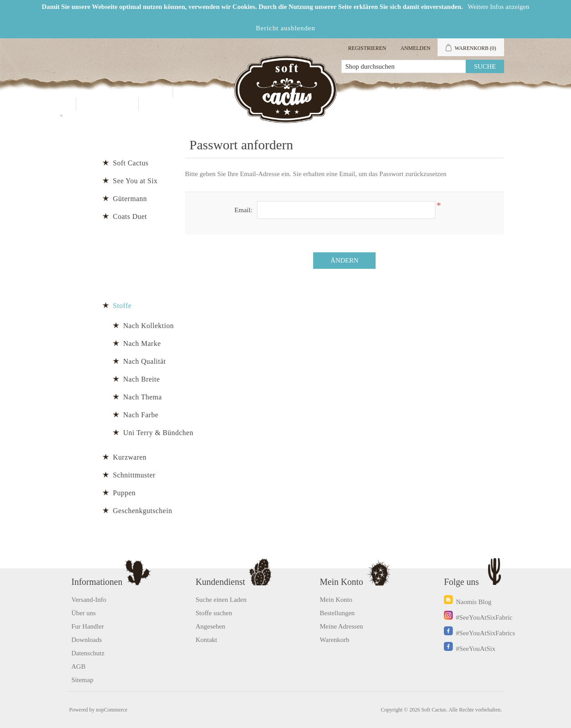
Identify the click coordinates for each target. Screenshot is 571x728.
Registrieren (367, 48)
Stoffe (122, 306)
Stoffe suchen (214, 613)
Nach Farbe (141, 415)
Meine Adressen (341, 626)
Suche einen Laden (221, 600)
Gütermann (130, 199)
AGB (79, 666)
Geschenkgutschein (143, 511)
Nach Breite (141, 379)
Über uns (84, 613)
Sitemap (82, 680)
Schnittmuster (134, 475)
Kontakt (107, 104)
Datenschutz (88, 653)
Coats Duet (130, 216)
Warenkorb (335, 640)
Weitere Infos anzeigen (499, 7)
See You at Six (135, 181)
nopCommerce (112, 710)
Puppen (124, 493)
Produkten (136, 90)
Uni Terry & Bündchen (158, 433)
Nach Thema (143, 397)
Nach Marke (142, 343)
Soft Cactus (131, 163)
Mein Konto (421, 90)
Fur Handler (214, 90)
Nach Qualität (145, 361)
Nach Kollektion (149, 326)
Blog (162, 104)
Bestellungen (337, 613)
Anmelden (416, 48)
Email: (244, 210)
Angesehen (210, 626)
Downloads (87, 640)
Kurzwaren (130, 457)
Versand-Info (89, 600)
